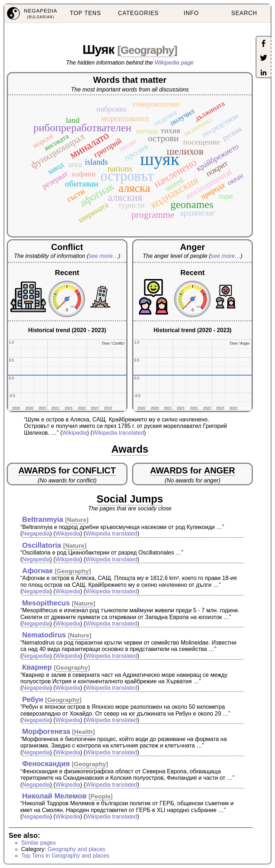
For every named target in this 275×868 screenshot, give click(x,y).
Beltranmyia (43, 519)
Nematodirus (44, 635)
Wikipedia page (174, 63)
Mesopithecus (46, 603)
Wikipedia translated (118, 433)
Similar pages (38, 843)
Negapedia (36, 534)
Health (83, 732)
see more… (104, 256)
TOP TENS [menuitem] (85, 13)
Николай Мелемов (54, 796)
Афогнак (37, 571)
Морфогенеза (46, 731)
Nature (77, 520)
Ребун (33, 699)
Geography (147, 50)
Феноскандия (46, 764)
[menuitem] (32, 14)
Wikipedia (75, 433)
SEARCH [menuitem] (244, 13)
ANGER (220, 470)
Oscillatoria (42, 545)
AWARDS (37, 470)
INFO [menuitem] (191, 13)
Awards (130, 449)
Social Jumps (130, 499)
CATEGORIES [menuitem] (139, 13)
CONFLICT (94, 470)
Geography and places (76, 849)
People (101, 796)
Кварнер (37, 667)
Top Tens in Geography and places (65, 856)
